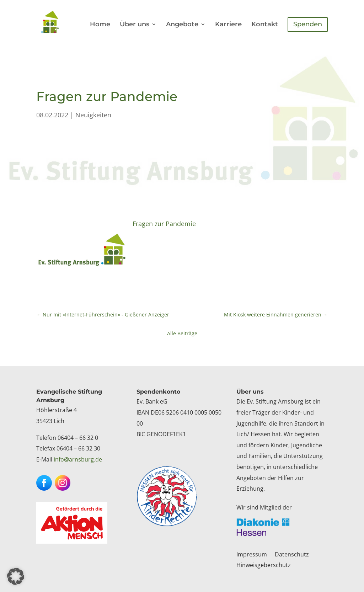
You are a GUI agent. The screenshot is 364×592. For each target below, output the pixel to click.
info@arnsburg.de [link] (78, 459)
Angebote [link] (182, 25)
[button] (44, 483)
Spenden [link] (308, 24)
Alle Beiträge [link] (182, 333)
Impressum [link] (252, 555)
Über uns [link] (135, 25)
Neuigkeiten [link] (93, 115)
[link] (57, 21)
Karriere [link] (228, 25)
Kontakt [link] (265, 25)
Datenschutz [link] (292, 555)
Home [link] (100, 25)
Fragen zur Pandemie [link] (164, 224)
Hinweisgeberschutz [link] (264, 566)
